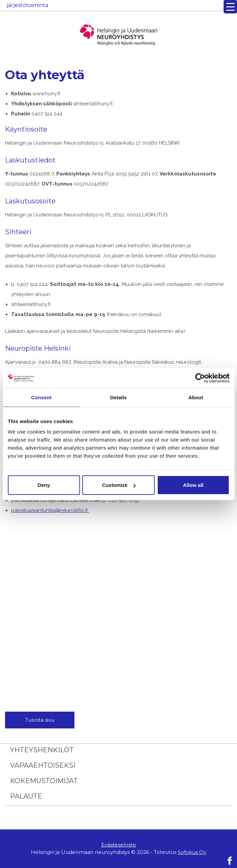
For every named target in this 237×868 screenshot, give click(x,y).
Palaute (26, 796)
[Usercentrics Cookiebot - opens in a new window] (200, 378)
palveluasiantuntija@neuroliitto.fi (50, 510)
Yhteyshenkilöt (42, 750)
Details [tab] (119, 397)
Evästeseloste (119, 845)
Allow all (193, 485)
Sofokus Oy (192, 852)
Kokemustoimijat (44, 781)
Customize (119, 485)
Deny (44, 485)
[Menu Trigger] (230, 7)
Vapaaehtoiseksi (43, 765)
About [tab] (196, 397)
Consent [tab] (41, 397)
